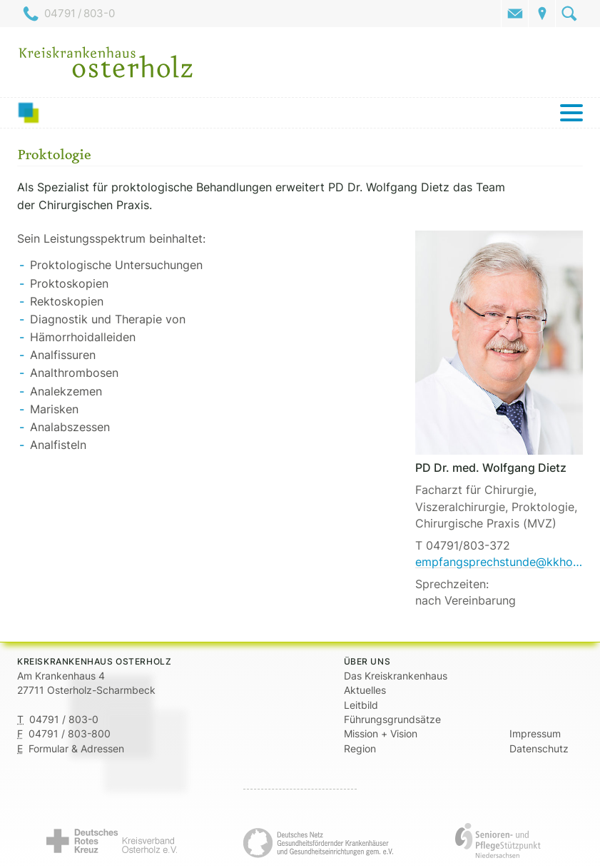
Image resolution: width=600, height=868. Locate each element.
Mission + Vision (381, 734)
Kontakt (515, 14)
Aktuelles (365, 690)
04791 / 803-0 (80, 14)
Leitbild (361, 705)
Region (360, 749)
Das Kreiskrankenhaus (396, 676)
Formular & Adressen (76, 749)
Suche (569, 14)
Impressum (535, 734)
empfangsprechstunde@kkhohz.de (499, 562)
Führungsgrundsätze (392, 720)
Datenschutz (539, 749)
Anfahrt (542, 14)
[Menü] (300, 113)
